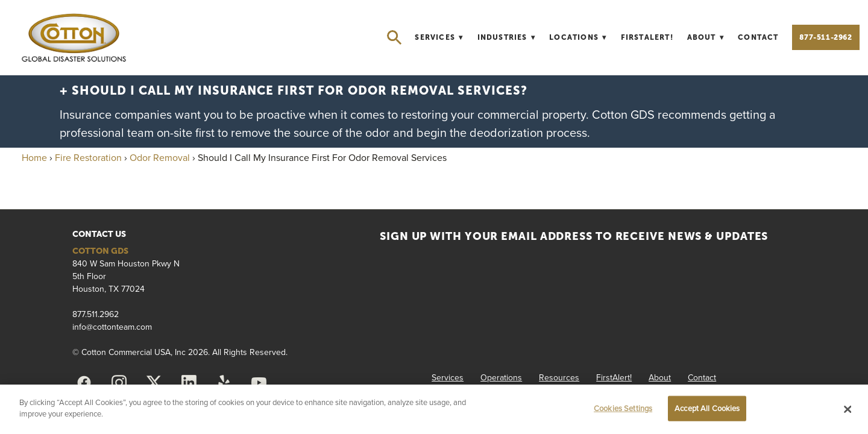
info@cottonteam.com (112, 327)
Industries (507, 37)
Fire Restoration (88, 157)
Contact (758, 37)
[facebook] (84, 383)
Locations (578, 37)
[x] (154, 383)
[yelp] (224, 383)
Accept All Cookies (707, 408)
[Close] (848, 409)
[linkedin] (189, 383)
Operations (501, 377)
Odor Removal (160, 157)
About (706, 37)
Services (439, 37)
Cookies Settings (623, 408)
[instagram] (119, 383)
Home (34, 157)
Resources (559, 377)
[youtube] (259, 383)
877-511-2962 (826, 37)
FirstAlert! (647, 37)
